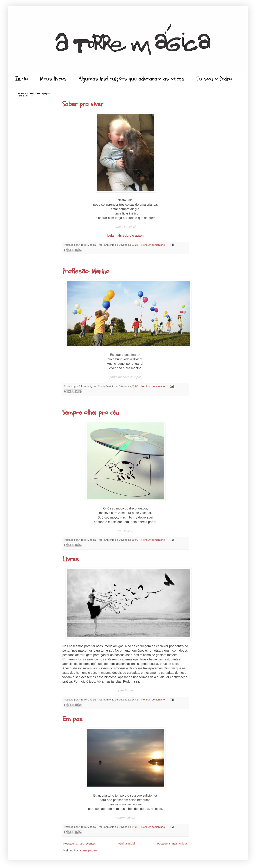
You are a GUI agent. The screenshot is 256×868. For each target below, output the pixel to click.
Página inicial (126, 843)
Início (22, 79)
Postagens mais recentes (79, 843)
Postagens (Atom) (85, 850)
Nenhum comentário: (154, 245)
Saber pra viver (83, 104)
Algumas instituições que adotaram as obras (131, 79)
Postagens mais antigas (172, 843)
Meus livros (53, 79)
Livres (71, 559)
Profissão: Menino (86, 271)
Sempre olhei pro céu (91, 413)
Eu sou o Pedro (214, 79)
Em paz (72, 719)
